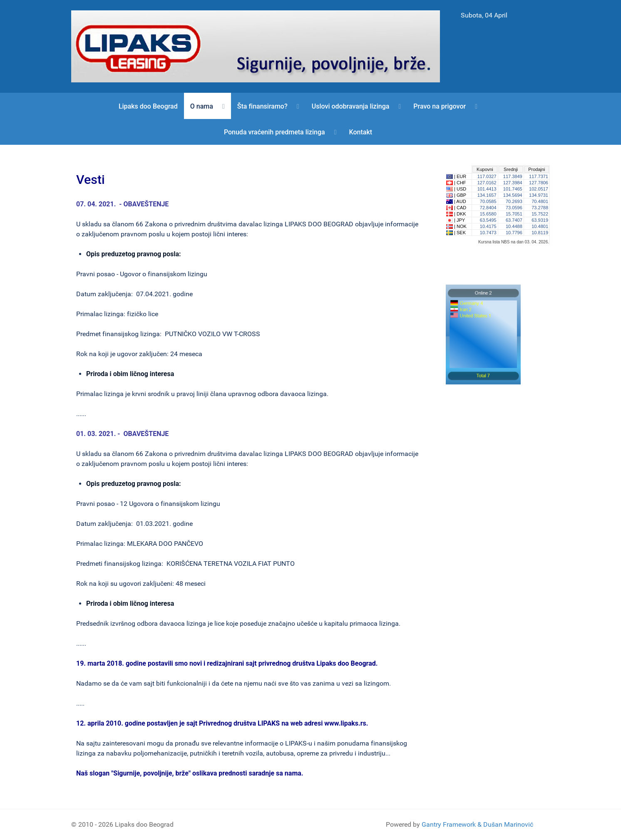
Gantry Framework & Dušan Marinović (477, 824)
